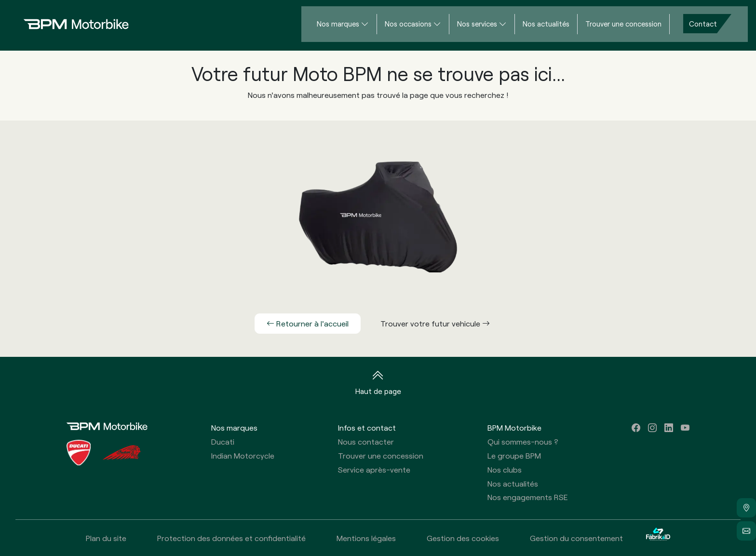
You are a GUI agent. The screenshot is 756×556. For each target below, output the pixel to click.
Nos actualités (546, 24)
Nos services (477, 24)
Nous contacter (366, 441)
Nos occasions (408, 24)
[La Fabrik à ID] (658, 538)
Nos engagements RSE (528, 497)
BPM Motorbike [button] (514, 427)
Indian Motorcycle (243, 455)
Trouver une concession (623, 24)
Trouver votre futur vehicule (435, 323)
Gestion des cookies (463, 538)
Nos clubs (505, 469)
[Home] (68, 24)
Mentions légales (366, 538)
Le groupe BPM (514, 455)
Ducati (223, 441)
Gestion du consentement (576, 538)
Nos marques (338, 24)
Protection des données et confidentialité (231, 538)
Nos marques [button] (234, 427)
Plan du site (106, 538)
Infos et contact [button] (367, 427)
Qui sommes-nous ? (523, 441)
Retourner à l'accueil (308, 323)
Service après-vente (374, 469)
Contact (703, 24)
